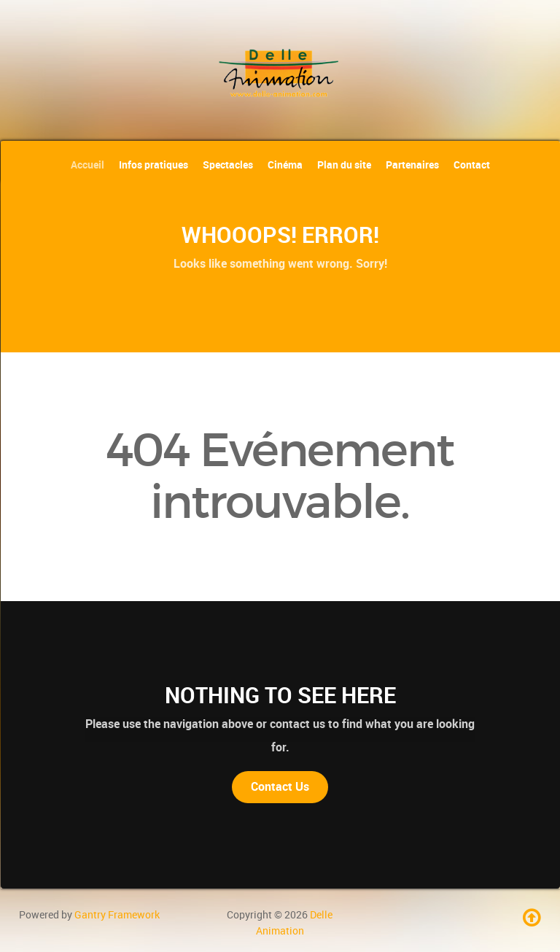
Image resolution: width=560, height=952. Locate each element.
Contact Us (280, 787)
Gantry (117, 915)
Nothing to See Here (280, 695)
